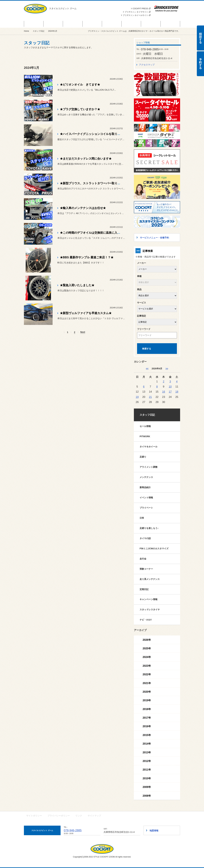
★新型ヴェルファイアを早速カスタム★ (86, 313)
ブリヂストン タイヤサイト (138, 12)
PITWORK (145, 436)
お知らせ (73, 24)
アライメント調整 (149, 467)
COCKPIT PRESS (142, 9)
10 (170, 387)
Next (83, 332)
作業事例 (151, 24)
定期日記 (144, 589)
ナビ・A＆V (146, 620)
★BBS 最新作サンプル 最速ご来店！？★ (87, 257)
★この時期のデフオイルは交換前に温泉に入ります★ (94, 233)
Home (26, 31)
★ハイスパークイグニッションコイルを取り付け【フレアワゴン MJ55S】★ (109, 134)
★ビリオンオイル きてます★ (80, 85)
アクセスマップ (147, 65)
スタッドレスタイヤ (150, 610)
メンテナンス (146, 477)
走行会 (143, 559)
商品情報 (53, 24)
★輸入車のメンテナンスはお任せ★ (83, 208)
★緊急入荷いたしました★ (77, 285)
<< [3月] (147, 369)
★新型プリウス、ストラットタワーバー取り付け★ (93, 183)
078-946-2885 (73, 830)
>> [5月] (167, 369)
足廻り (143, 457)
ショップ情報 (170, 24)
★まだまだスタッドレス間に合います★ (86, 159)
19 (137, 397)
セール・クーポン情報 (34, 24)
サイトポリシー (34, 816)
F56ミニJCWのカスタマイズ (154, 549)
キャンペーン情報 (149, 599)
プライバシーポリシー (59, 816)
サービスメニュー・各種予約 (92, 24)
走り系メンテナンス (150, 579)
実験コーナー (146, 569)
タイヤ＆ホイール (149, 447)
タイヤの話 (145, 538)
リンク (79, 816)
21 (150, 397)
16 (164, 392)
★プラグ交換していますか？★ (80, 109)
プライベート (146, 508)
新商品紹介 (145, 487)
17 (170, 392)
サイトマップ (94, 816)
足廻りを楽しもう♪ (149, 528)
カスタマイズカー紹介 (112, 24)
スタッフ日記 (131, 24)
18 (177, 392)
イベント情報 (146, 498)
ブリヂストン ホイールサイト (137, 15)
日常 (142, 518)
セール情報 (145, 426)
